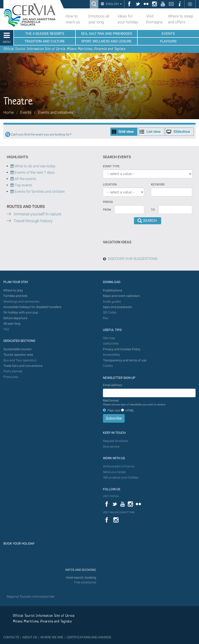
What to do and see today (33, 166)
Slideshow (182, 132)
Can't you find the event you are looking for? (41, 134)
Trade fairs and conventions (23, 366)
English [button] (113, 4)
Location (110, 184)
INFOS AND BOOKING (80, 570)
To (153, 210)
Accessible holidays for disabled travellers (32, 307)
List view (154, 132)
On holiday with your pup (21, 312)
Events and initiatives (56, 112)
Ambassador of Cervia (119, 466)
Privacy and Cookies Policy (122, 349)
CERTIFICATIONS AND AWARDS (89, 637)
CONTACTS (11, 637)
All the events (25, 179)
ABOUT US (30, 637)
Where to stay (13, 290)
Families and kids (15, 296)
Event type (111, 166)
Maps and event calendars (121, 296)
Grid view (126, 132)
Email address (113, 385)
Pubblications (113, 290)
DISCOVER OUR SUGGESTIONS (133, 259)
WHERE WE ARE (52, 637)
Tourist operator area (18, 355)
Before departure (15, 318)
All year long (12, 324)
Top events (23, 185)
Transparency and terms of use (125, 360)
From (107, 210)
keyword (158, 184)
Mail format (134, 403)
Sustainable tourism (17, 349)
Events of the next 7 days (35, 172)
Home (9, 112)
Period (108, 202)
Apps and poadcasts (117, 307)
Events (26, 112)
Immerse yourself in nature (37, 214)
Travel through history (33, 221)
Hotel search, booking (81, 578)
